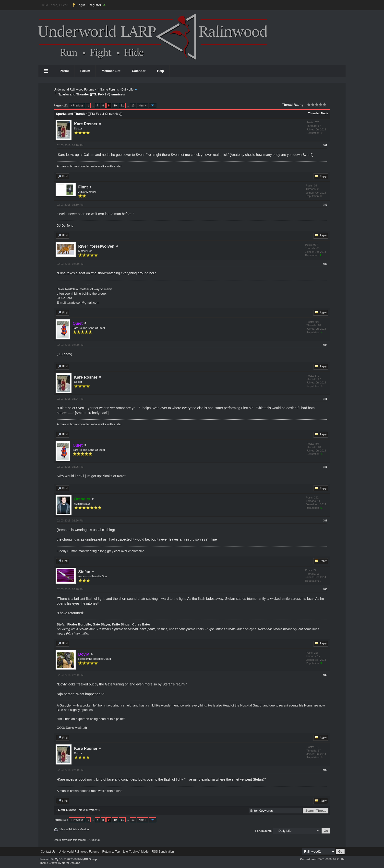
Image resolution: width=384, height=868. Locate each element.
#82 (325, 205)
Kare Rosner (86, 124)
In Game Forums (108, 90)
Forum (85, 71)
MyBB (59, 859)
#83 (325, 264)
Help (160, 71)
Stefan (84, 572)
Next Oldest (67, 810)
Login (81, 5)
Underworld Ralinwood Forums (74, 90)
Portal (64, 71)
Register (95, 5)
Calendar (139, 71)
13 (133, 105)
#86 (325, 467)
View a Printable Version (74, 829)
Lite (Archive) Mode (136, 852)
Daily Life (127, 90)
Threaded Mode (318, 113)
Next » (143, 105)
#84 (325, 345)
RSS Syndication (163, 852)
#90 (325, 770)
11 (122, 105)
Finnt (83, 187)
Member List (111, 71)
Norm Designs (71, 863)
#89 (325, 675)
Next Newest (88, 810)
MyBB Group (89, 859)
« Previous (77, 105)
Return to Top (111, 852)
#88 (325, 589)
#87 (325, 521)
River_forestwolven (96, 246)
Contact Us (48, 852)
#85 (325, 399)
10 (115, 105)
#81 (325, 145)
